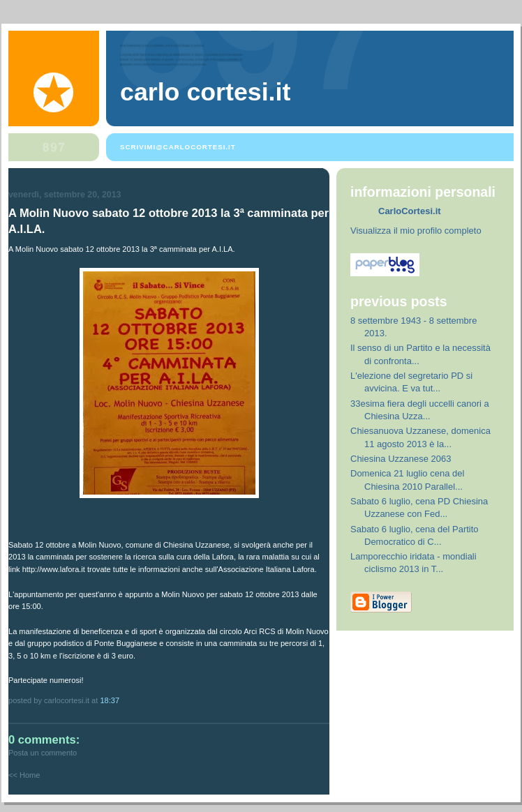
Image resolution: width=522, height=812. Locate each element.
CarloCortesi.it (410, 211)
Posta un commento (43, 753)
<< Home (24, 775)
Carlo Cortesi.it (205, 92)
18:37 (110, 700)
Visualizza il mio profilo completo (416, 231)
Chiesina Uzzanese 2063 (401, 459)
